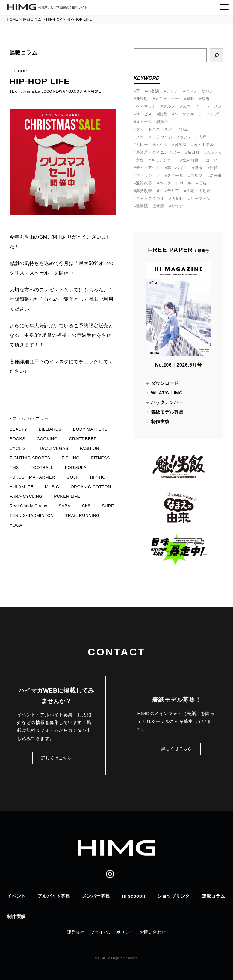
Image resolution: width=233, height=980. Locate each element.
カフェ (185, 137)
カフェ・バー (167, 99)
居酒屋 (180, 145)
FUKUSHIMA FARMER (32, 477)
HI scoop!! (134, 896)
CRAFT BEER (83, 439)
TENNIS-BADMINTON (32, 515)
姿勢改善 (144, 191)
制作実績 (160, 422)
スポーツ (190, 106)
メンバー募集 (96, 896)
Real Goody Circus (28, 506)
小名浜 (153, 91)
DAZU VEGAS (54, 448)
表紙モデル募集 (167, 412)
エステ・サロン (199, 91)
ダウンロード (165, 383)
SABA (65, 506)
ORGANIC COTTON (91, 487)
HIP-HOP (99, 477)
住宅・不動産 (198, 191)
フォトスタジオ (150, 199)
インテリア (169, 191)
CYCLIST (19, 448)
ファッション (148, 175)
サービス (144, 114)
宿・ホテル (204, 145)
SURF (108, 506)
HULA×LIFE (21, 487)
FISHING (71, 458)
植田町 (193, 152)
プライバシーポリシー (112, 932)
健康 (198, 168)
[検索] (217, 55)
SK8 (86, 506)
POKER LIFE (67, 496)
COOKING (47, 439)
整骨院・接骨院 (150, 206)
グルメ (169, 106)
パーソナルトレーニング (196, 114)
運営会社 (76, 932)
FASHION (89, 448)
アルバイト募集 (54, 896)
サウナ (177, 206)
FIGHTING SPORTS (30, 458)
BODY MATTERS (90, 429)
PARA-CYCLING (26, 496)
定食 (140, 160)
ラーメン (214, 106)
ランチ (172, 91)
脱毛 (163, 114)
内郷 (203, 137)
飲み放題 (190, 160)
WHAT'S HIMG (167, 393)
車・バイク (177, 168)
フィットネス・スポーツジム (162, 129)
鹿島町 (142, 99)
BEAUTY (18, 429)
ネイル (161, 145)
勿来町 (216, 175)
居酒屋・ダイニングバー (158, 152)
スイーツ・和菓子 (152, 122)
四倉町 (177, 199)
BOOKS (17, 439)
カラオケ (215, 152)
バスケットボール (175, 183)
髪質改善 (144, 183)
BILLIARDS (50, 429)
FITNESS (100, 458)
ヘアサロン (146, 106)
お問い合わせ (153, 932)
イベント (16, 896)
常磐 (206, 99)
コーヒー (214, 160)
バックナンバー (167, 402)
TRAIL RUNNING (83, 515)
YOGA (16, 525)
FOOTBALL (42, 468)
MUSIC (52, 487)
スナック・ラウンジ (154, 137)
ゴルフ (196, 175)
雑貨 (214, 168)
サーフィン (201, 199)
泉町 (191, 99)
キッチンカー (163, 160)
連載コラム (213, 896)
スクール (175, 175)
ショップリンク (173, 896)
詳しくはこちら (56, 758)
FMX (14, 468)
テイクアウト (148, 168)
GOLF (72, 477)
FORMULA (76, 468)
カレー (142, 145)
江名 (203, 183)
